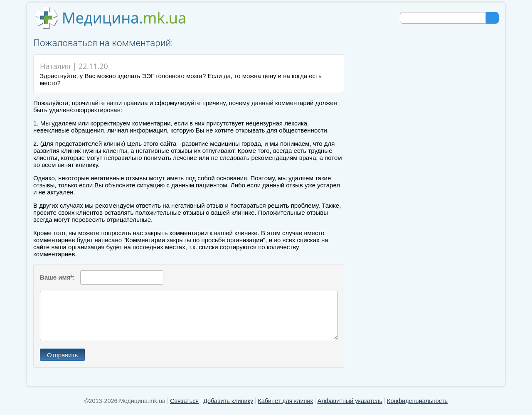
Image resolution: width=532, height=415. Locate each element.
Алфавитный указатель (350, 401)
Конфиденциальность (417, 401)
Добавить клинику (228, 401)
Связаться (184, 401)
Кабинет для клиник (285, 401)
